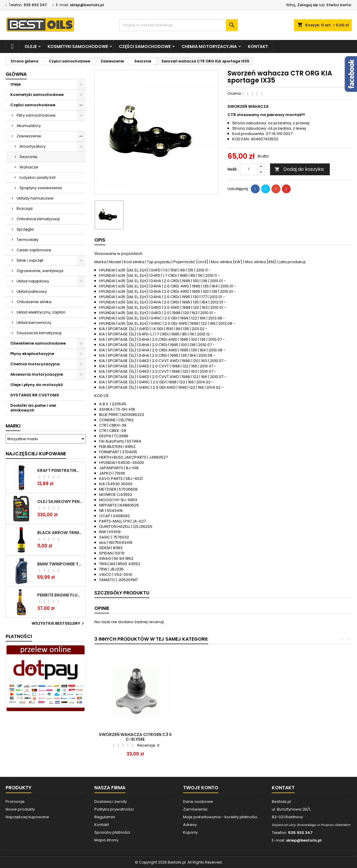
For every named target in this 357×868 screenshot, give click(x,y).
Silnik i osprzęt (30, 260)
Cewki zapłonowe (34, 250)
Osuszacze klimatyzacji (39, 333)
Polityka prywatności (114, 809)
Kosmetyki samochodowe (78, 46)
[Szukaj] (179, 25)
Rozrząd (25, 209)
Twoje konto (201, 788)
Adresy (190, 825)
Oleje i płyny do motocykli (37, 385)
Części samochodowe (145, 46)
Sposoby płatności (112, 832)
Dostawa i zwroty (111, 802)
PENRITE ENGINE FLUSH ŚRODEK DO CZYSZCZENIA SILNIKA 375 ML (60, 595)
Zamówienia (195, 809)
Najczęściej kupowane (27, 817)
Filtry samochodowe (36, 115)
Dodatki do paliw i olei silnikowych (33, 408)
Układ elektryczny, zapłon (41, 312)
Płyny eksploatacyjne (32, 354)
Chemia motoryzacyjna (209, 46)
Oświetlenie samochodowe (38, 343)
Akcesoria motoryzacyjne (37, 374)
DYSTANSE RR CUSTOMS (35, 395)
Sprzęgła (25, 229)
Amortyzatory (33, 146)
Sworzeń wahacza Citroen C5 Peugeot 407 (135, 737)
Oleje (31, 46)
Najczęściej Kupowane (36, 454)
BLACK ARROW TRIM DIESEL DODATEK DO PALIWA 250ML (60, 533)
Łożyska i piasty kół (37, 177)
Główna (16, 74)
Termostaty (28, 240)
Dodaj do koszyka (299, 169)
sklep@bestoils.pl (87, 5)
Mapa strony (106, 840)
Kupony (190, 832)
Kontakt (258, 46)
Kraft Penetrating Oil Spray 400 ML (60, 470)
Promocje (15, 802)
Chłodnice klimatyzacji (38, 219)
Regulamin (105, 817)
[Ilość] (249, 169)
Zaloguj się (307, 5)
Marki (13, 426)
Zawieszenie (29, 136)
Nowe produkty (20, 809)
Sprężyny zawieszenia (41, 188)
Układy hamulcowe (35, 198)
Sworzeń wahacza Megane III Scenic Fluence (223, 737)
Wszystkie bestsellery (59, 623)
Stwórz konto (339, 5)
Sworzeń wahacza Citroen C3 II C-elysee (310, 737)
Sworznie (28, 157)
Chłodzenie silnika (34, 302)
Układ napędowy (33, 281)
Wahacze (29, 167)
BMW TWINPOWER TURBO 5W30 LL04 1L (60, 564)
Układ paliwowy (32, 291)
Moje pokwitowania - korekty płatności (220, 817)
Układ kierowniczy (34, 323)
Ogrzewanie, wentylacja (40, 271)
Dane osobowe (198, 802)
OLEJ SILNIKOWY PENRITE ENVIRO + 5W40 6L (60, 501)
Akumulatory (29, 126)
